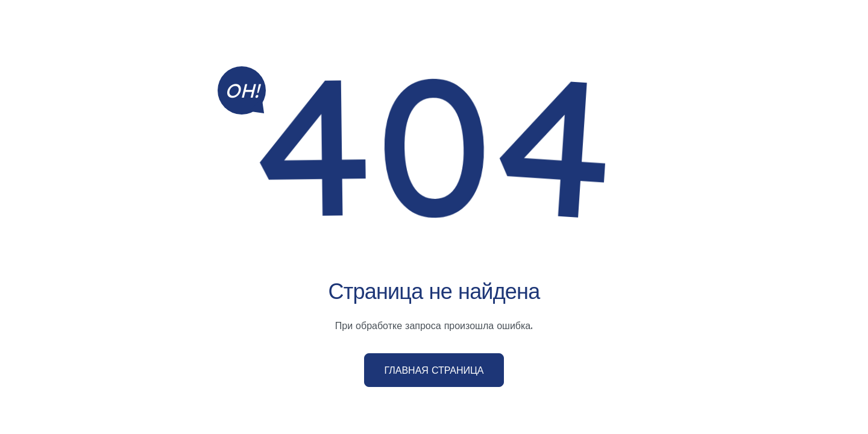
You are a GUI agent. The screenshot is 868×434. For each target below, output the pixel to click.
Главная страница (434, 370)
